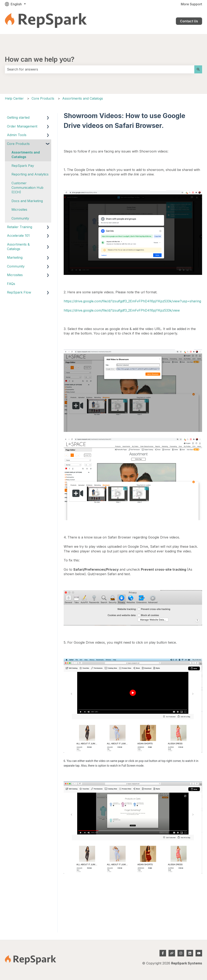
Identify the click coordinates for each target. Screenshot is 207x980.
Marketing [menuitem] (15, 257)
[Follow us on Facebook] (163, 953)
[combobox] (100, 69)
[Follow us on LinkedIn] (190, 953)
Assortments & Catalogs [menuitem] (18, 247)
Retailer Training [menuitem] (20, 227)
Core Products (43, 98)
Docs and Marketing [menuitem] (27, 201)
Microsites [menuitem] (19, 209)
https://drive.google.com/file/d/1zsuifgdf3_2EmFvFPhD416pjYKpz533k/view (122, 310)
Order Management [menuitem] (22, 126)
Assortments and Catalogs (83, 98)
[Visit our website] (172, 953)
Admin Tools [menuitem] (17, 135)
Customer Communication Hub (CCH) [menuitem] (27, 188)
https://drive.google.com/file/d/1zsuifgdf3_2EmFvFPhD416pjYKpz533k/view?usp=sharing (132, 301)
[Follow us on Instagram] (181, 953)
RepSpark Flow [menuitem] (19, 292)
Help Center (14, 98)
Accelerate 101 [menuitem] (18, 236)
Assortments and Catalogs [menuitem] (26, 155)
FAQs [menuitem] (11, 284)
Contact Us (189, 21)
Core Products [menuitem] (18, 144)
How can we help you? (40, 59)
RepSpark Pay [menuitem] (23, 166)
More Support (191, 4)
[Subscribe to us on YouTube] (199, 953)
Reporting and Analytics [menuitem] (30, 174)
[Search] (198, 69)
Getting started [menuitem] (18, 117)
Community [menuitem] (20, 218)
